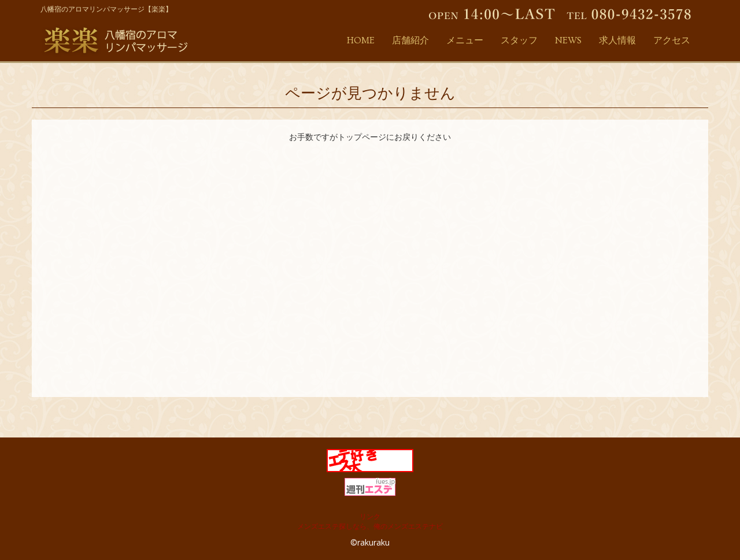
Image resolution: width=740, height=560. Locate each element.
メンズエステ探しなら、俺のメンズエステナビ (370, 526)
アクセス (672, 40)
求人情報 (617, 40)
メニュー (465, 40)
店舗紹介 (410, 40)
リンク (370, 516)
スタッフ (519, 40)
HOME (361, 40)
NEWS (568, 40)
